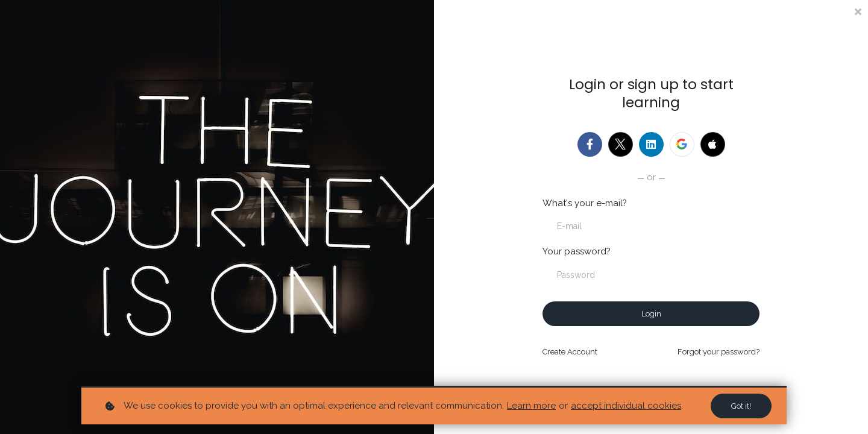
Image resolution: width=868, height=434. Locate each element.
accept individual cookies (626, 406)
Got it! (741, 406)
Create (570, 352)
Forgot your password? (719, 352)
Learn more (531, 406)
